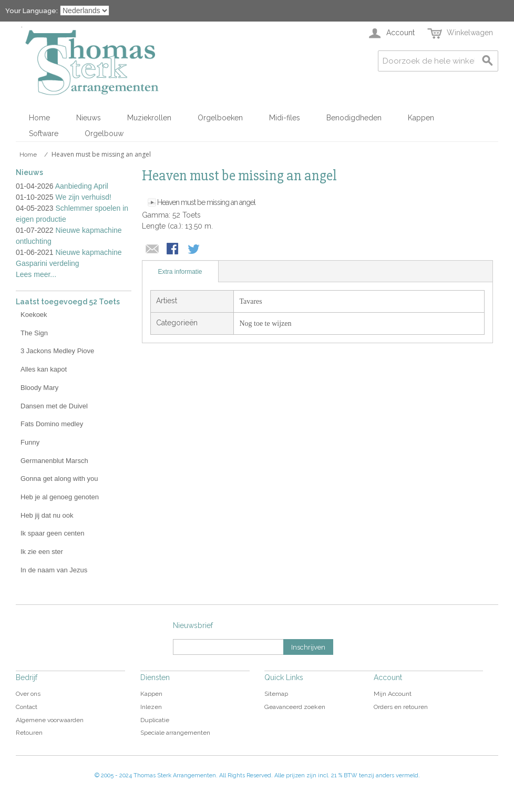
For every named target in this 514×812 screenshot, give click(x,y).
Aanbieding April (82, 186)
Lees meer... (36, 274)
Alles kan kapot (44, 369)
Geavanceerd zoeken (295, 707)
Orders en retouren (401, 707)
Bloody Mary (39, 388)
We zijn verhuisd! (84, 197)
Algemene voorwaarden (50, 720)
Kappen (421, 118)
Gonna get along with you (59, 479)
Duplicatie (155, 720)
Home (39, 118)
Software (44, 133)
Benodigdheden (354, 118)
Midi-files (285, 118)
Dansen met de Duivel (54, 406)
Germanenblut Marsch (54, 461)
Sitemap (276, 694)
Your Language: (32, 11)
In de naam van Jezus (54, 570)
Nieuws (89, 118)
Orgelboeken (220, 118)
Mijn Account (393, 694)
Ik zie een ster (42, 552)
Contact (27, 707)
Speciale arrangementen (175, 733)
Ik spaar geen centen (52, 533)
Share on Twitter (194, 250)
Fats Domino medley (52, 424)
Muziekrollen (149, 118)
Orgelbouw (104, 133)
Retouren (29, 733)
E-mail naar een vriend (152, 250)
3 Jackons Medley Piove (57, 351)
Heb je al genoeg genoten (60, 497)
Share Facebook (173, 250)
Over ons (28, 694)
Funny (30, 442)
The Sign (34, 333)
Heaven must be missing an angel (206, 202)
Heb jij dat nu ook (47, 515)
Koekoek (34, 315)
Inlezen (151, 707)
